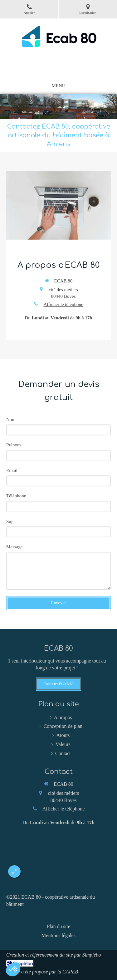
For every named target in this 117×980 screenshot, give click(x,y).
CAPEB (70, 972)
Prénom (14, 445)
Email (12, 470)
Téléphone (16, 496)
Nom (11, 419)
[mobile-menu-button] (58, 86)
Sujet (11, 521)
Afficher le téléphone (63, 304)
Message (15, 547)
